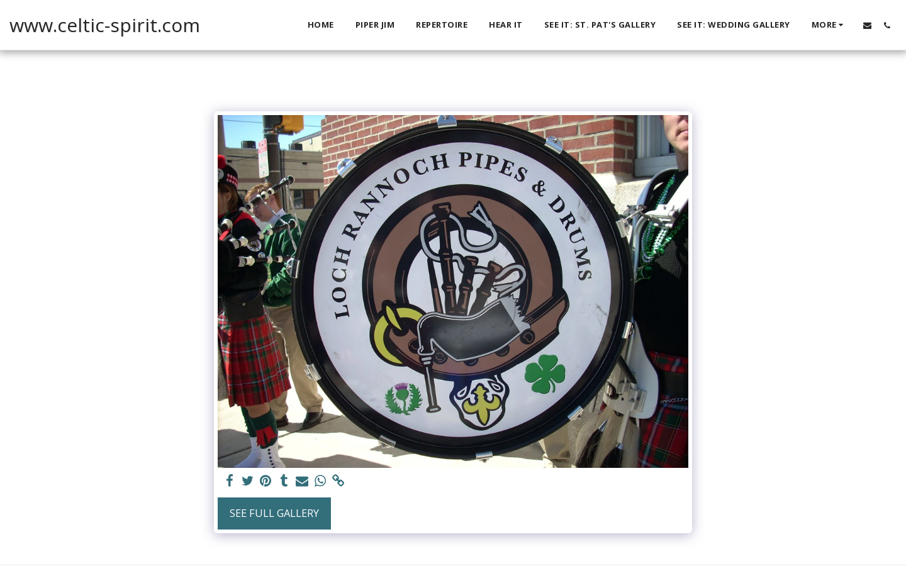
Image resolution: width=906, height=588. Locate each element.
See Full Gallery (274, 513)
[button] (867, 25)
